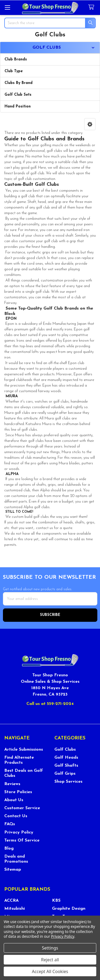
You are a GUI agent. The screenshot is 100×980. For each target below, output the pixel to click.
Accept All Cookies (50, 971)
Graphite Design (69, 909)
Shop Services (68, 782)
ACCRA (11, 901)
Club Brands (16, 59)
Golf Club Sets (18, 95)
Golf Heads (66, 758)
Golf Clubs (65, 750)
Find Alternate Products (19, 760)
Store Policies (18, 792)
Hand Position (18, 107)
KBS (56, 901)
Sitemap (13, 870)
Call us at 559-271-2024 (50, 704)
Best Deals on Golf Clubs (24, 773)
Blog (9, 848)
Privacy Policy (19, 832)
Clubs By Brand (19, 83)
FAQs (10, 824)
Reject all (50, 960)
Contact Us (16, 816)
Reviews (12, 784)
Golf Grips (65, 774)
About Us (14, 800)
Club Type (14, 71)
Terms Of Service (22, 840)
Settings (50, 948)
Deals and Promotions (16, 859)
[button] (90, 124)
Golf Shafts (66, 766)
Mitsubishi (15, 909)
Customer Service (22, 808)
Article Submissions (24, 750)
